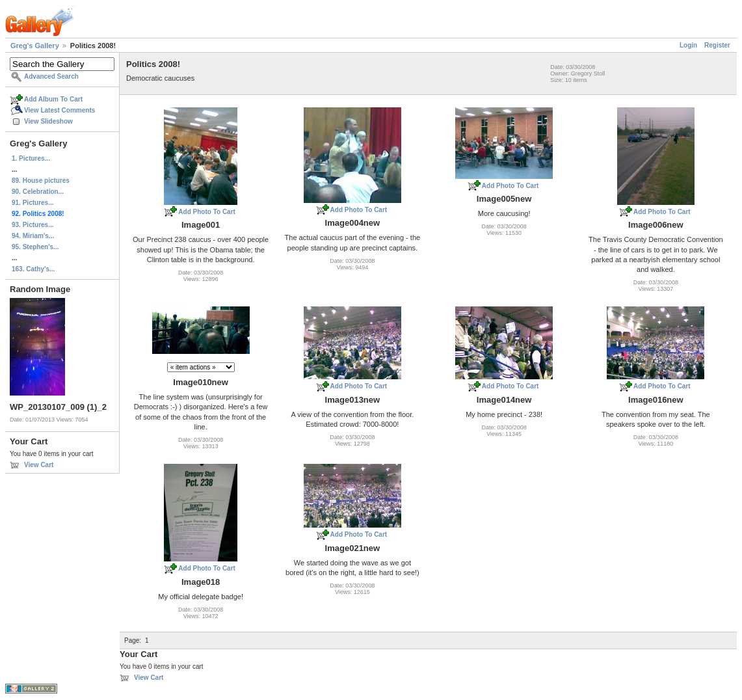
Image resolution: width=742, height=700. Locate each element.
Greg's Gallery (35, 46)
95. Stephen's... (35, 247)
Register (717, 45)
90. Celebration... (38, 192)
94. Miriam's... (33, 236)
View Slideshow (48, 121)
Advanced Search (51, 76)
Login (688, 45)
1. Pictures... (31, 158)
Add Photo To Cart (207, 212)
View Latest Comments (60, 110)
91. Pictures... (33, 203)
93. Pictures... (33, 225)
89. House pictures (41, 181)
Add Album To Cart (53, 99)
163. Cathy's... (33, 269)
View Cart (39, 465)
